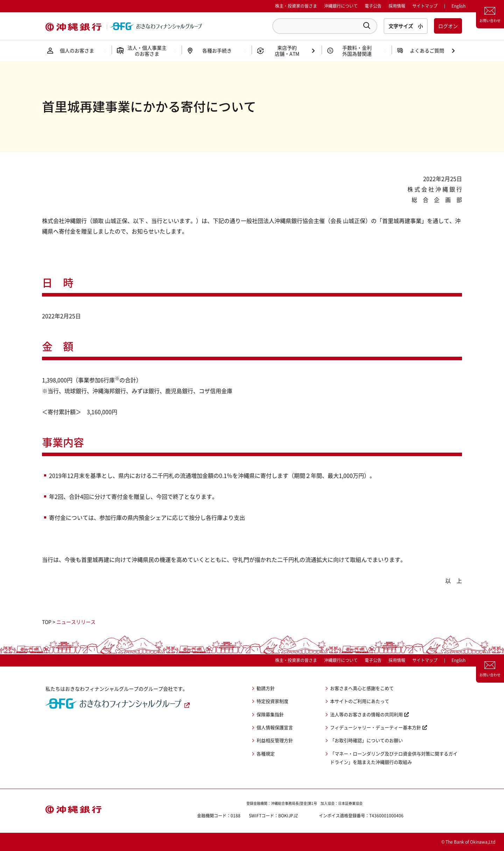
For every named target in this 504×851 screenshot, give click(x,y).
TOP (47, 622)
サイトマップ (425, 6)
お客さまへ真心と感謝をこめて (362, 688)
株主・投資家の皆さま (296, 6)
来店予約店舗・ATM (287, 51)
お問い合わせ (490, 20)
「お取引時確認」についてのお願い (366, 740)
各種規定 (266, 754)
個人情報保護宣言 (275, 727)
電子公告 (373, 6)
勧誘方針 (266, 688)
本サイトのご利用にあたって (360, 701)
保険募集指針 (270, 714)
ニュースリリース (76, 622)
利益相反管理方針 (275, 740)
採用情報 (397, 6)
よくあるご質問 (427, 50)
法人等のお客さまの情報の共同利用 (366, 714)
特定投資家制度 (272, 701)
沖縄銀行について (341, 6)
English (458, 660)
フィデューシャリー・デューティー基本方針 (376, 727)
